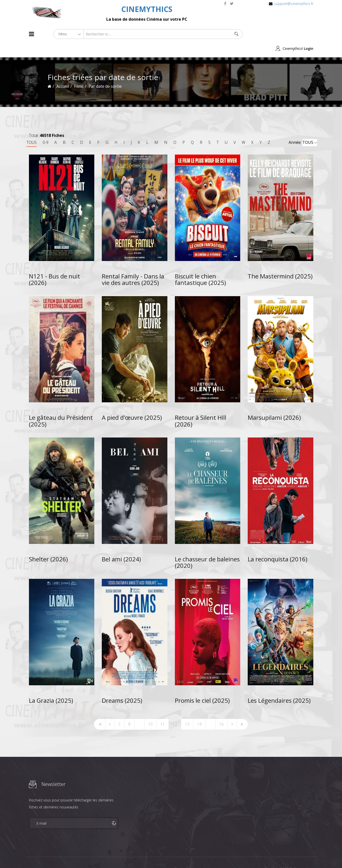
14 (199, 710)
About (30, 855)
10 (150, 710)
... (139, 710)
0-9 (46, 128)
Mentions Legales (88, 855)
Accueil (63, 72)
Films (44, 855)
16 (222, 710)
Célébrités (61, 855)
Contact (114, 855)
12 (175, 710)
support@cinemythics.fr (294, 4)
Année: (303, 128)
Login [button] (309, 34)
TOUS (32, 128)
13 (187, 710)
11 (163, 710)
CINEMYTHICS (147, 9)
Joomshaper (214, 855)
